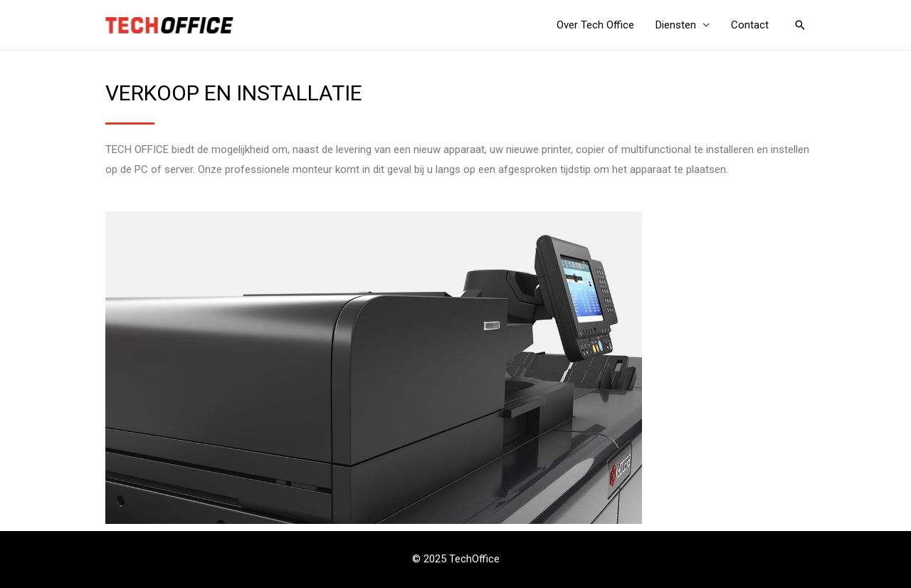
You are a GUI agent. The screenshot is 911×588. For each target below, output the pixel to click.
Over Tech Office (595, 25)
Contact (750, 25)
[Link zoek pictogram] (800, 25)
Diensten (676, 25)
